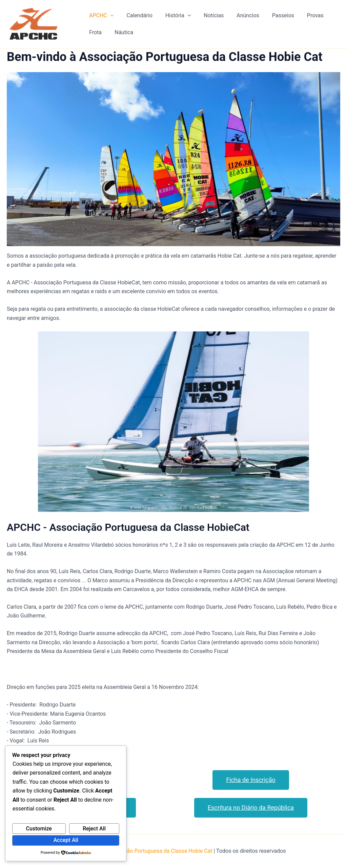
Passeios (272, 15)
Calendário (136, 15)
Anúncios (239, 15)
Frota (94, 32)
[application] (109, 16)
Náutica (121, 32)
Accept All (66, 840)
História (173, 16)
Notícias (207, 15)
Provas (302, 15)
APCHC (100, 16)
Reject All (94, 829)
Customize (39, 829)
